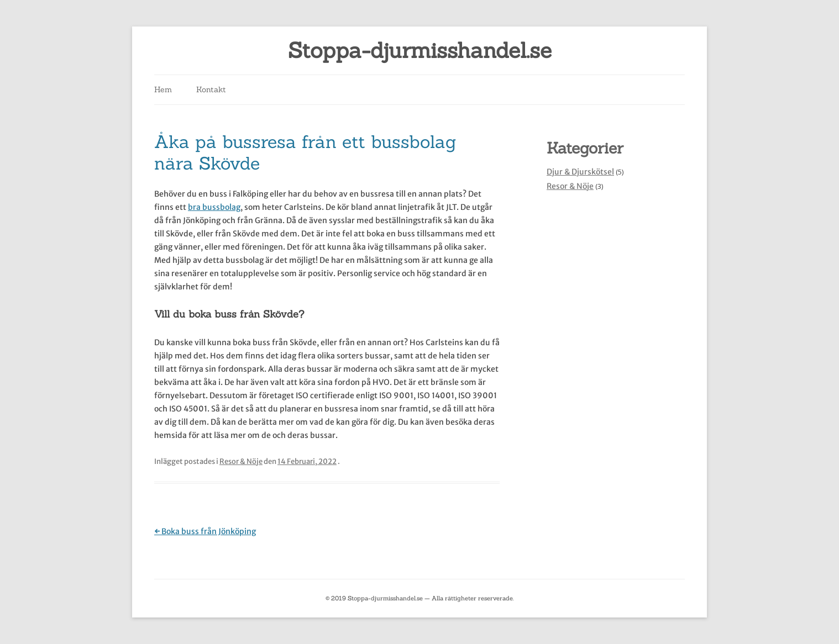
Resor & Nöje (241, 461)
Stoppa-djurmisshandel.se (420, 51)
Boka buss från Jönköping (205, 531)
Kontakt (211, 89)
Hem (163, 89)
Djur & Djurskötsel (580, 172)
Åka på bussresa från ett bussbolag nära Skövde (305, 152)
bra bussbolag (214, 207)
